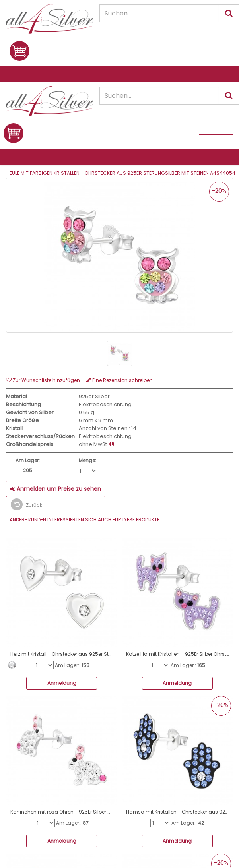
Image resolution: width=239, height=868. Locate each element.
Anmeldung (62, 683)
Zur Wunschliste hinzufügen (43, 380)
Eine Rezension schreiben (119, 380)
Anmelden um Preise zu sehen (56, 489)
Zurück (26, 504)
